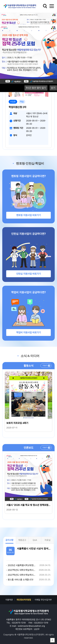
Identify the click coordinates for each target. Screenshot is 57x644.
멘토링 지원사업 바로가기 (29, 215)
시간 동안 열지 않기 (36, 88)
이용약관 (9, 600)
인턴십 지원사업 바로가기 (29, 274)
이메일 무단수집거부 (43, 600)
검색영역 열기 (45, 6)
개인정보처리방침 (24, 600)
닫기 (53, 88)
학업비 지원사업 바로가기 (29, 332)
